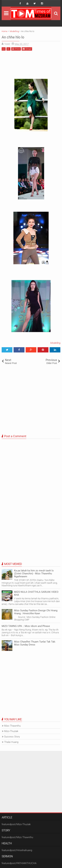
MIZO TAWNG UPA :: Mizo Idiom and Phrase (26, 626)
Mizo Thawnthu (12, 726)
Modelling (55, 343)
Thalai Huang (11, 742)
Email (27, 49)
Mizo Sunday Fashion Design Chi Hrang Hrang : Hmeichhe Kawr (36, 612)
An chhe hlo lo (13, 37)
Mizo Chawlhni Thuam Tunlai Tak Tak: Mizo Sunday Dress (35, 643)
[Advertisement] (31, 66)
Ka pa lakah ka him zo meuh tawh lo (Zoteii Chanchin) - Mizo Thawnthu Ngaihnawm (34, 574)
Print (16, 49)
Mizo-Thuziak (11, 731)
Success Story (12, 737)
